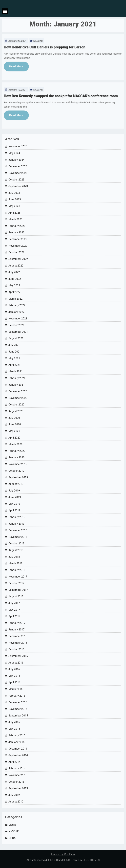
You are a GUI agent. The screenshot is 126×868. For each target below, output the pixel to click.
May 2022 (14, 285)
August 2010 (16, 802)
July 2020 (14, 418)
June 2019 (15, 497)
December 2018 (18, 530)
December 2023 (18, 166)
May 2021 (14, 358)
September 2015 (18, 716)
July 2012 (14, 795)
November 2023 (18, 173)
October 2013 (16, 782)
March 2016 (15, 689)
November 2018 (18, 537)
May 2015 (14, 729)
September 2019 (18, 477)
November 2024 (18, 146)
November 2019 (18, 464)
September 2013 (18, 788)
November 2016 (18, 643)
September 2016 (18, 656)
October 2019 (16, 471)
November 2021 (18, 319)
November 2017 (18, 577)
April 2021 (14, 365)
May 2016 (14, 676)
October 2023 (16, 180)
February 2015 (17, 735)
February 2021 (17, 378)
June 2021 (15, 352)
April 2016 (14, 682)
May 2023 (14, 206)
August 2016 (16, 663)
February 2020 (17, 451)
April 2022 (14, 292)
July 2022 (14, 272)
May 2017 (14, 610)
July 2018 (14, 557)
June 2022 (15, 279)
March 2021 (15, 371)
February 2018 (17, 570)
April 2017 (14, 616)
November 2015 (18, 709)
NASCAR (36, 33)
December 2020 (18, 391)
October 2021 (16, 325)
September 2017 (18, 590)
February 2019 (17, 517)
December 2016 (18, 636)
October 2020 (16, 405)
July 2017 (14, 603)
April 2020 (14, 438)
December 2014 (18, 749)
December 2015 (18, 702)
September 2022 (18, 259)
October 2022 (16, 252)
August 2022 (16, 266)
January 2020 (16, 457)
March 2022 (15, 299)
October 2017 (16, 583)
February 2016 (17, 696)
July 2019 (14, 491)
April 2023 (14, 213)
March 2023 (15, 219)
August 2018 (16, 550)
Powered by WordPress (63, 854)
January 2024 (16, 160)
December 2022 (18, 239)
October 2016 (16, 649)
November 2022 (18, 246)
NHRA (12, 838)
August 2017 (16, 596)
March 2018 (15, 563)
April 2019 (14, 510)
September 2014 (18, 755)
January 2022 (16, 312)
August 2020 (16, 411)
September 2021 (18, 332)
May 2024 (14, 153)
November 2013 (18, 775)
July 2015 (14, 722)
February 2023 (17, 226)
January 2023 (16, 233)
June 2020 (15, 424)
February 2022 (17, 305)
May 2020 (14, 431)
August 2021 (16, 338)
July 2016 (14, 669)
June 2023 (15, 199)
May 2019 (14, 504)
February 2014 (17, 768)
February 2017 (17, 623)
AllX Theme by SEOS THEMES (83, 860)
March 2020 (15, 444)
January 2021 (16, 385)
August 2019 (16, 484)
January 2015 (16, 742)
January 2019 (16, 524)
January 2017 (16, 630)
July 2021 (14, 345)
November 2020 (18, 398)
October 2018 (16, 544)
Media (12, 825)
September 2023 (18, 186)
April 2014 (14, 762)
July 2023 (14, 193)
